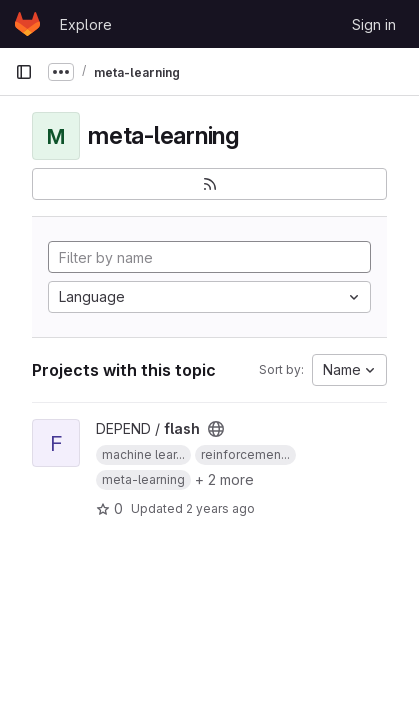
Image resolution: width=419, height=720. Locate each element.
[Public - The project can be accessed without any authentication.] (216, 429)
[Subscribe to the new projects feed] (209, 184)
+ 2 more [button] (224, 479)
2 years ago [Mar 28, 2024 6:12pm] (220, 508)
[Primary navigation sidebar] (24, 72)
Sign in (374, 24)
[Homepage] (27, 24)
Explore (86, 24)
